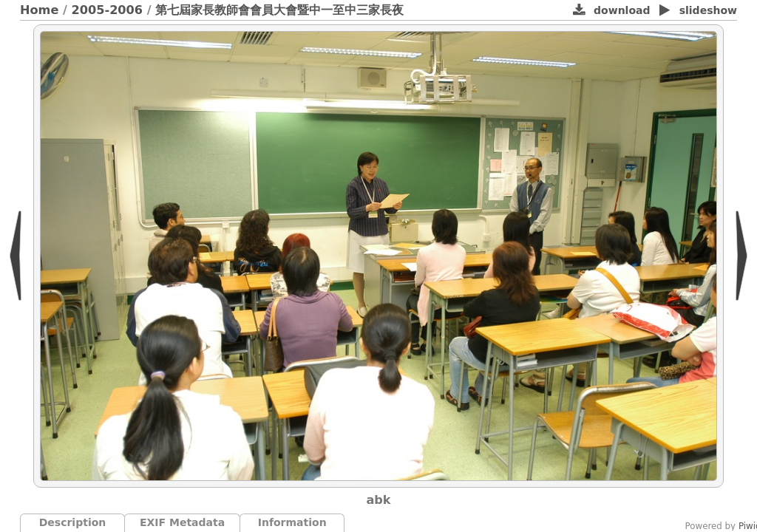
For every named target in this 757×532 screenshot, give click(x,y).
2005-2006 (108, 10)
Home (39, 10)
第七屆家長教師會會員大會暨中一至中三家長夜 (279, 10)
